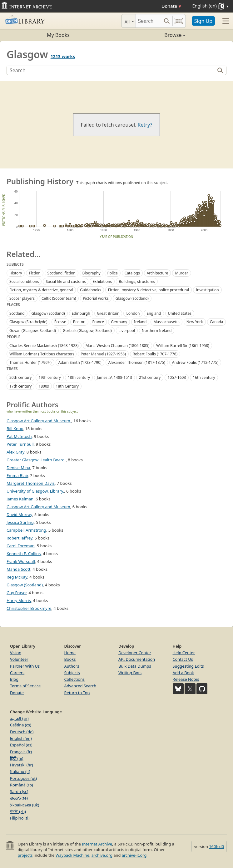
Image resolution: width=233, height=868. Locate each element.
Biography (92, 273)
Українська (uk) (25, 805)
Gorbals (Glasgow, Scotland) (87, 331)
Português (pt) (23, 778)
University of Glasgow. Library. (35, 491)
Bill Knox (15, 429)
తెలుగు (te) (19, 798)
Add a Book (183, 673)
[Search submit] (167, 21)
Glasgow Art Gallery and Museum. (39, 421)
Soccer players (22, 298)
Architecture (158, 273)
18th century (79, 377)
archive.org (102, 855)
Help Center (184, 653)
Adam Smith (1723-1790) (80, 362)
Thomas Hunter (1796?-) (30, 362)
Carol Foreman (21, 546)
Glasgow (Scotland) (48, 313)
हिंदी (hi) (17, 758)
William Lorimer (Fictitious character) (42, 354)
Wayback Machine (72, 855)
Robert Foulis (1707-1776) (155, 354)
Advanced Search (80, 686)
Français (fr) (21, 752)
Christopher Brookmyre (29, 608)
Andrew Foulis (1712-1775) (195, 362)
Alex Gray (15, 452)
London (133, 313)
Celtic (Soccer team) (59, 298)
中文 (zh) (18, 811)
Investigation (207, 290)
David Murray (19, 514)
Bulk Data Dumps (135, 666)
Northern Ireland (157, 331)
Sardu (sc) (19, 791)
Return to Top (77, 693)
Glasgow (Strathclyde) (28, 322)
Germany (119, 322)
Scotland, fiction (62, 273)
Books (70, 659)
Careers (17, 673)
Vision (16, 653)
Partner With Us (25, 666)
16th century (204, 377)
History (16, 273)
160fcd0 (216, 846)
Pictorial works (96, 298)
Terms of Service (25, 686)
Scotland (17, 313)
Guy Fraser (17, 593)
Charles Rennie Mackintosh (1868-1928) (44, 346)
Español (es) (21, 745)
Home (70, 653)
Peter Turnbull (20, 444)
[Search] (148, 21)
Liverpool (127, 331)
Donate (171, 6)
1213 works (63, 56)
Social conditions (24, 281)
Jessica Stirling (20, 522)
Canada (217, 322)
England (154, 313)
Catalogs (132, 273)
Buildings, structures (137, 281)
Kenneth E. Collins (24, 554)
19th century (50, 377)
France (98, 322)
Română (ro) (22, 785)
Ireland (140, 322)
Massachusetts (166, 322)
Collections (75, 679)
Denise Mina (18, 468)
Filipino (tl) (20, 818)
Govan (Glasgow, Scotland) (33, 331)
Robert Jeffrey (20, 538)
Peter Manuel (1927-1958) (103, 354)
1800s (44, 386)
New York (195, 322)
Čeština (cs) (21, 725)
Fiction (35, 273)
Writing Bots (130, 673)
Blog (14, 679)
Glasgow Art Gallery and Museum (38, 507)
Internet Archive (97, 844)
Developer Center (135, 653)
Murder (181, 273)
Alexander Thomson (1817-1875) (137, 362)
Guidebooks (90, 290)
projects (25, 855)
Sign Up (203, 21)
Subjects (72, 673)
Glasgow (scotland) (132, 298)
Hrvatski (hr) (22, 765)
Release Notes (186, 679)
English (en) (21, 738)
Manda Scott (18, 569)
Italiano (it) (20, 771)
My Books (58, 35)
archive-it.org (134, 855)
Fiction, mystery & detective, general (41, 290)
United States (180, 313)
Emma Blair (17, 475)
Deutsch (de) (22, 732)
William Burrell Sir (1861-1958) (183, 346)
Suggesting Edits (188, 666)
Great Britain (108, 313)
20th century (20, 377)
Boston (79, 322)
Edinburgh (81, 313)
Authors (72, 666)
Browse (151, 35)
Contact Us (183, 659)
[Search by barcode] (179, 21)
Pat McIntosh (19, 436)
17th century (20, 386)
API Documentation (137, 659)
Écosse (60, 322)
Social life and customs (66, 281)
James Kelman (20, 499)
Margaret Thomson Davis (31, 483)
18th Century (67, 386)
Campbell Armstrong (26, 530)
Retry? (145, 125)
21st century (150, 377)
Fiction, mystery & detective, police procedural (149, 290)
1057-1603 (177, 377)
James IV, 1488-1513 (114, 377)
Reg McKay (17, 577)
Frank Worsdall (21, 561)
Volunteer (19, 659)
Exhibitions (102, 281)
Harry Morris (19, 600)
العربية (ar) (19, 718)
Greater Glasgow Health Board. (36, 460)
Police (113, 273)
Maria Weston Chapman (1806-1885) (118, 346)
